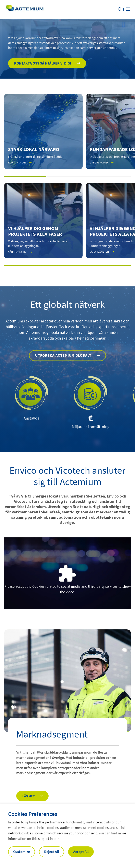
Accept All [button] (81, 852)
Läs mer (29, 796)
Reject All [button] (52, 852)
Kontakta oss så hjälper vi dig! (43, 63)
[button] (25, 176)
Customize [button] (22, 852)
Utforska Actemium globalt (63, 355)
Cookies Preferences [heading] (33, 814)
